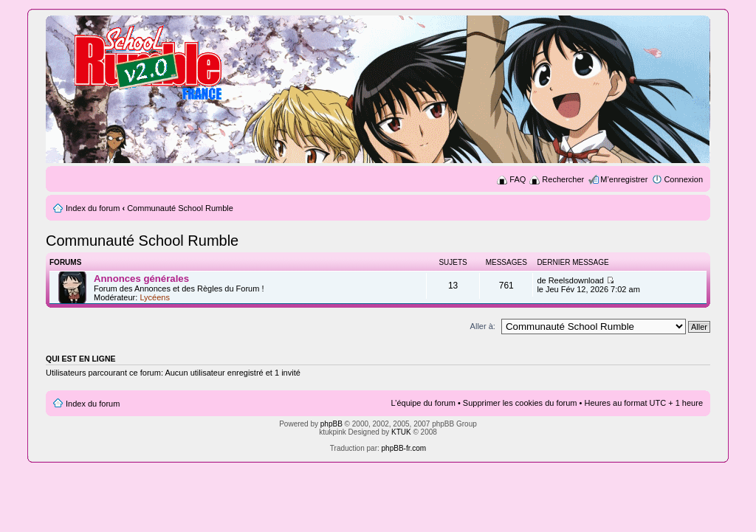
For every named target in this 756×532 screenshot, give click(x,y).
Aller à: (483, 326)
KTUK (401, 432)
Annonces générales (141, 279)
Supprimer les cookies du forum (520, 403)
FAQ (518, 179)
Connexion (683, 179)
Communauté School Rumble (180, 208)
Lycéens (155, 297)
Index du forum (93, 208)
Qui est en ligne (81, 359)
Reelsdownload (576, 280)
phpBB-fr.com (404, 448)
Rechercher (563, 179)
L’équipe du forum (423, 403)
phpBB (331, 424)
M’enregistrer (624, 179)
